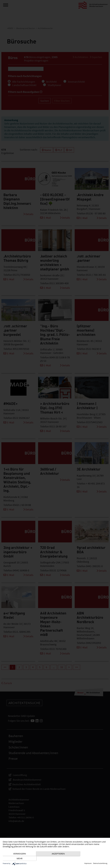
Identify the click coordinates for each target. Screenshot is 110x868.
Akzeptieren (55, 859)
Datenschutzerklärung (100, 863)
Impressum (88, 863)
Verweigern (18, 859)
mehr (92, 859)
